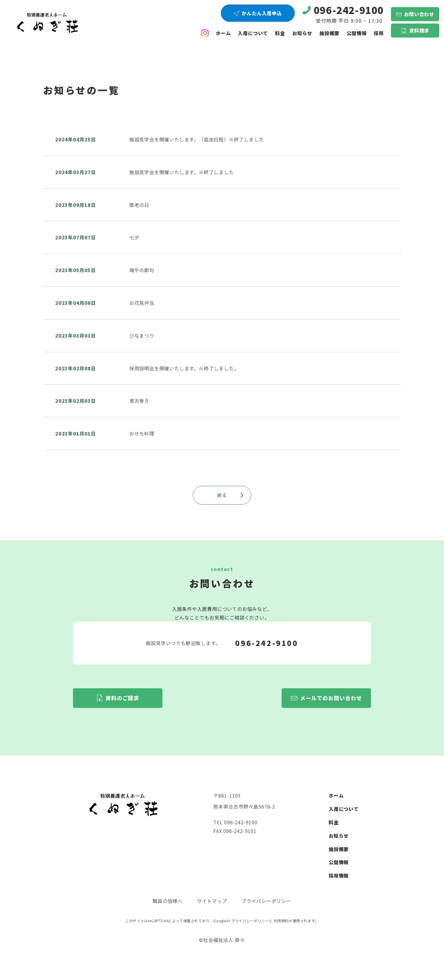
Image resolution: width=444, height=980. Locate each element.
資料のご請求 (122, 698)
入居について (253, 33)
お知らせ (302, 33)
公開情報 (339, 862)
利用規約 (281, 921)
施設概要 (329, 33)
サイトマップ (212, 901)
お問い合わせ (419, 14)
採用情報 (339, 876)
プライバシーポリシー (266, 901)
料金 (280, 33)
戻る (230, 495)
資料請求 (419, 30)
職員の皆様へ (168, 901)
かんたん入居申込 (262, 13)
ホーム (223, 33)
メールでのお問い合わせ (331, 698)
